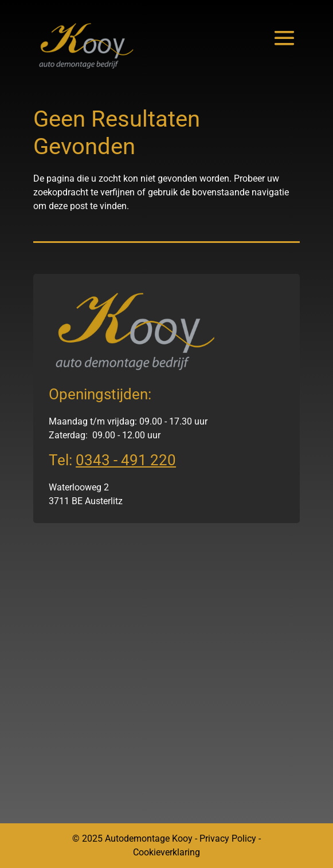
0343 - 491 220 (126, 460)
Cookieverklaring (167, 852)
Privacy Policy (228, 838)
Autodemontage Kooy (149, 838)
